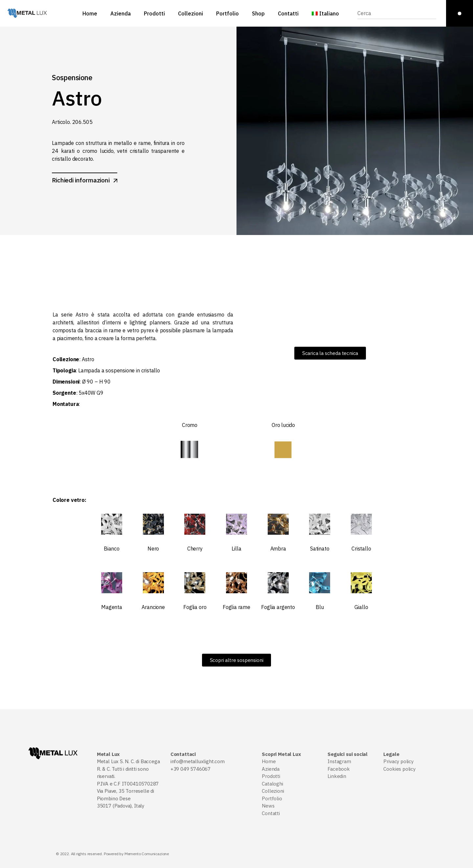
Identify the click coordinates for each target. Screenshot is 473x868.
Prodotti (271, 776)
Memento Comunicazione (147, 854)
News (268, 806)
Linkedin (337, 776)
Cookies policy (399, 769)
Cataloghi (272, 784)
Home (269, 761)
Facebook (339, 769)
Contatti (271, 813)
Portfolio (272, 798)
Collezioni (273, 791)
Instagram (339, 761)
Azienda (271, 769)
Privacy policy (398, 761)
